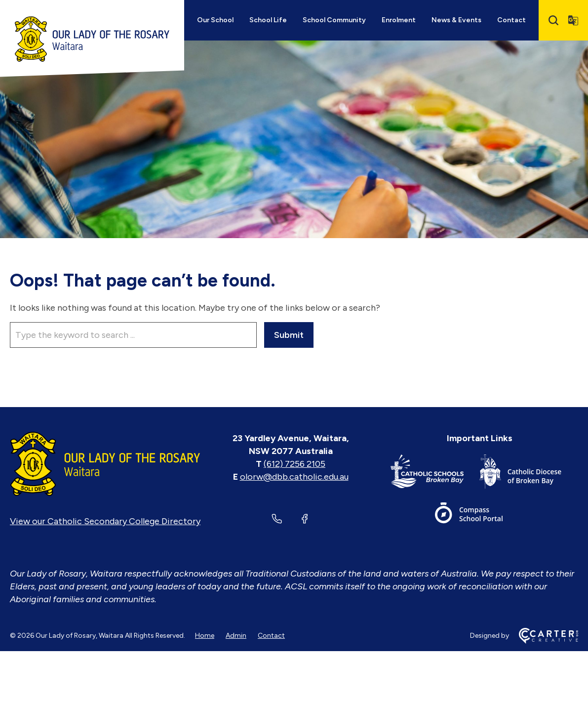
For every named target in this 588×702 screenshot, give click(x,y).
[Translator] (573, 20)
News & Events (456, 20)
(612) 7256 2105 (294, 464)
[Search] (553, 20)
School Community (334, 20)
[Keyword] (133, 335)
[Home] (105, 464)
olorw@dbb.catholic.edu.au (294, 477)
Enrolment (399, 20)
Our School (215, 20)
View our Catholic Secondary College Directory (105, 521)
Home (205, 636)
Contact (511, 20)
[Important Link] (435, 474)
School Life (268, 20)
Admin (236, 636)
